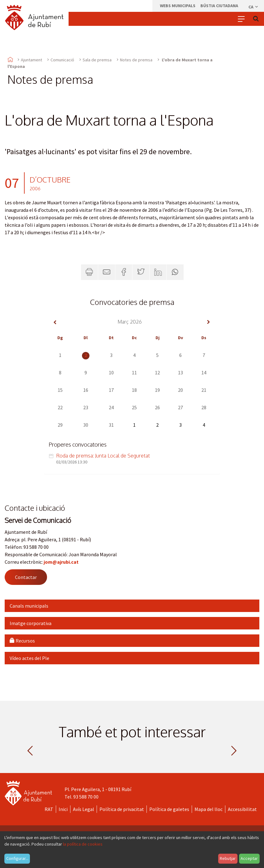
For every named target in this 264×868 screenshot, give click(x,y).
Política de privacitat (122, 809)
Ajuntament (31, 60)
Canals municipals (29, 606)
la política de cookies (83, 844)
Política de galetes (169, 809)
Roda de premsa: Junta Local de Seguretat (103, 456)
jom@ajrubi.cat (61, 562)
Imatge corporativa (31, 623)
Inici (63, 809)
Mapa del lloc (209, 809)
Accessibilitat (242, 809)
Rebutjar (228, 858)
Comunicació (62, 60)
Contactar (26, 577)
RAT (49, 809)
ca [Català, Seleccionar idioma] (254, 7)
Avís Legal (84, 809)
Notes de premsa (136, 60)
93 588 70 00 (86, 797)
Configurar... (17, 858)
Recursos (22, 641)
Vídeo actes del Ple (29, 658)
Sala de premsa (97, 60)
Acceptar (249, 858)
